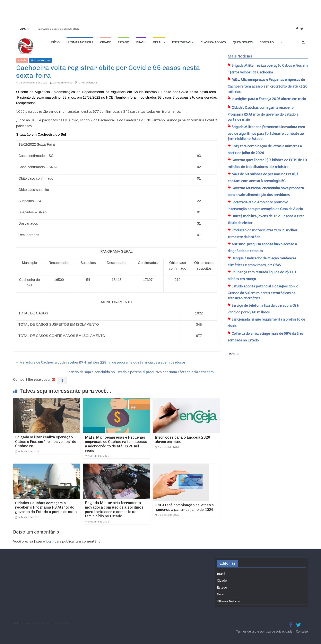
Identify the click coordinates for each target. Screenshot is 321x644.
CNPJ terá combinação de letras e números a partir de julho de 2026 (184, 507)
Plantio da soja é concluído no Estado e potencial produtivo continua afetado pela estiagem (143, 372)
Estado (123, 42)
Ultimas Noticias (80, 42)
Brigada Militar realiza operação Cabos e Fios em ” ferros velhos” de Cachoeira (46, 442)
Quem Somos (243, 42)
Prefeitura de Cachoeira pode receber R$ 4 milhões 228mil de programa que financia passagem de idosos (100, 362)
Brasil (141, 42)
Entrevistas (181, 42)
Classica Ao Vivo (213, 42)
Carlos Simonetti (62, 83)
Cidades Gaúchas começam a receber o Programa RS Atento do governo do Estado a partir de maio (46, 507)
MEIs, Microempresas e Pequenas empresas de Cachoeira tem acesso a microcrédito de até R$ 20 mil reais (116, 444)
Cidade (105, 42)
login (50, 541)
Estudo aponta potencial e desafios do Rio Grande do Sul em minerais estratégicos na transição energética (263, 292)
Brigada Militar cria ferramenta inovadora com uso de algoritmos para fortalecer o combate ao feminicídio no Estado (114, 509)
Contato (267, 42)
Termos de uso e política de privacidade (265, 632)
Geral (157, 42)
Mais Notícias (240, 56)
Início (55, 42)
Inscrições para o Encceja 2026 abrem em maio (183, 440)
